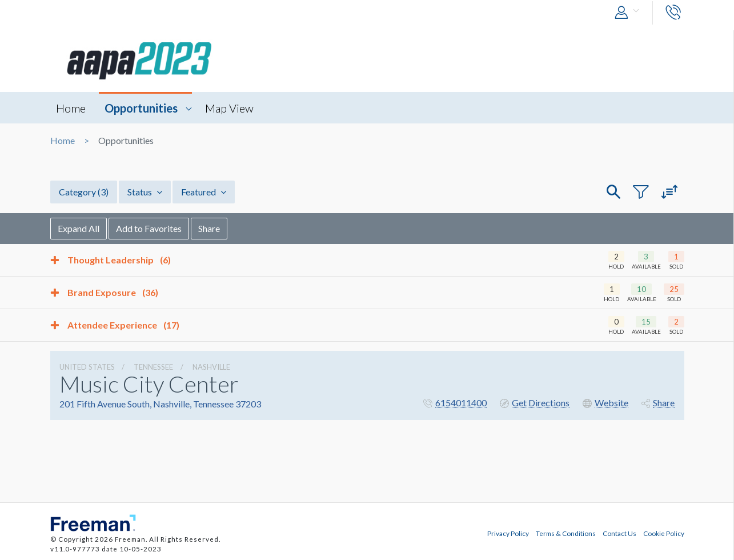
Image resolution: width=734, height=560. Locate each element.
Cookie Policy (664, 533)
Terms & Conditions (566, 533)
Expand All (79, 228)
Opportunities (141, 108)
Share (209, 228)
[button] (629, 13)
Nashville (211, 367)
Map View (229, 108)
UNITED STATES (87, 367)
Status (145, 192)
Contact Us (619, 533)
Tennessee (153, 367)
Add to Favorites (149, 228)
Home (71, 108)
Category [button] (84, 192)
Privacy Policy (508, 533)
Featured (204, 192)
